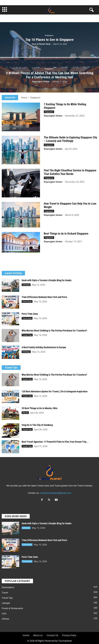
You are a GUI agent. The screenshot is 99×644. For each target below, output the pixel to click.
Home (24, 97)
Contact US (52, 635)
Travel (5, 593)
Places (25, 413)
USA (4, 614)
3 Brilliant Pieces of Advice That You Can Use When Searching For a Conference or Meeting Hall (50, 75)
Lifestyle (26, 285)
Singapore (49, 35)
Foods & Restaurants (12, 608)
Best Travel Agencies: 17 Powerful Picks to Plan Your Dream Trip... (55, 442)
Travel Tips (27, 335)
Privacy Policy (69, 635)
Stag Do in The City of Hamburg (37, 425)
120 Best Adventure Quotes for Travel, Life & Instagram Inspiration (55, 391)
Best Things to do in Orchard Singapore (66, 234)
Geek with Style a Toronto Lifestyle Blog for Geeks (47, 280)
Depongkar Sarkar (41, 81)
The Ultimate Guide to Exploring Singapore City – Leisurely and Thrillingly (70, 139)
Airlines (5, 619)
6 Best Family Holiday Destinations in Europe (44, 347)
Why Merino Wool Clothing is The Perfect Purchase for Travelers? (54, 331)
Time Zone (27, 301)
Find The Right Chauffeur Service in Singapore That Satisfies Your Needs (70, 172)
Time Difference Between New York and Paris (44, 297)
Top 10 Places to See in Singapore (50, 40)
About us (38, 635)
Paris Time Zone (30, 314)
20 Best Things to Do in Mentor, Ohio (40, 408)
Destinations (8, 587)
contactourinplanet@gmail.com (56, 493)
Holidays (26, 352)
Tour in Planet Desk (41, 44)
